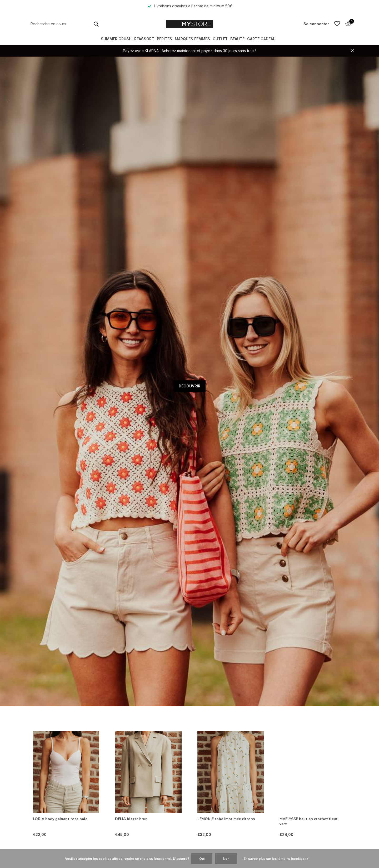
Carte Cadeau (261, 39)
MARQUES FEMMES (192, 39)
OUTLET (220, 39)
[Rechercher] (64, 24)
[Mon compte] (316, 24)
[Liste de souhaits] (337, 24)
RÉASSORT (144, 39)
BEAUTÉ (237, 39)
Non (226, 859)
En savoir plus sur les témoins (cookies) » (276, 859)
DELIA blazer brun (131, 819)
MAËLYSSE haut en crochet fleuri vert (309, 821)
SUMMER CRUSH (116, 39)
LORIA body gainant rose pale (60, 819)
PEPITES (164, 39)
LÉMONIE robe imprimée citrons (226, 819)
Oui (202, 859)
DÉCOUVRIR (189, 386)
